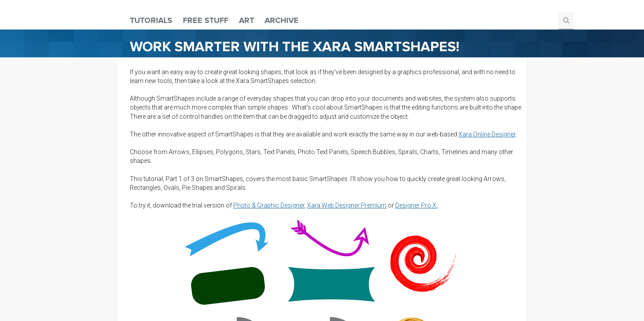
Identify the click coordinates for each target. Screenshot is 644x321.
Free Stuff (206, 20)
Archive (282, 20)
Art (246, 20)
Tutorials (151, 20)
